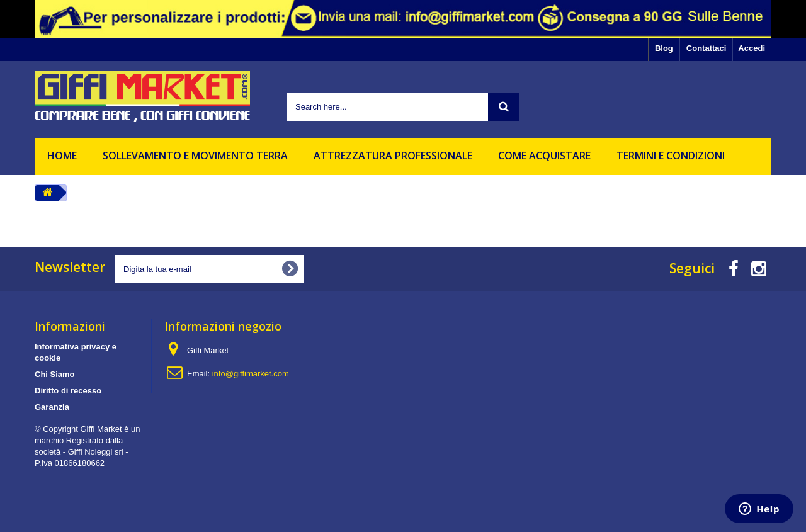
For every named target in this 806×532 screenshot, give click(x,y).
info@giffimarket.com (251, 374)
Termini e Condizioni (671, 156)
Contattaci (707, 48)
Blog (664, 48)
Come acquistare (544, 156)
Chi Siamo (55, 374)
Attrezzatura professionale (393, 156)
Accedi (752, 48)
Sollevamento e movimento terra (195, 156)
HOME (62, 156)
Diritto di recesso (68, 391)
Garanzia (52, 407)
